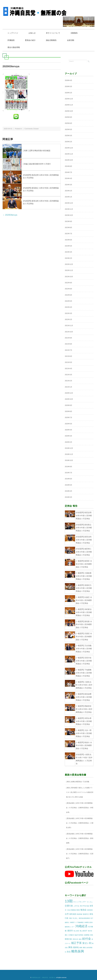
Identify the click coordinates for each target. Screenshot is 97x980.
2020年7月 (68, 418)
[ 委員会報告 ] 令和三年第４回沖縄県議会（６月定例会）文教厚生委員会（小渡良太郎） (80, 823)
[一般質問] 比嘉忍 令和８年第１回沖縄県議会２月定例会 (84, 600)
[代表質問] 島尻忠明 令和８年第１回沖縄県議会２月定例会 (84, 516)
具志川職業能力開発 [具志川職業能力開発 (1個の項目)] (74, 910)
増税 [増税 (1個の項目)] (70, 918)
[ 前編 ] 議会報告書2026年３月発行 (37, 164)
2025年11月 (69, 105)
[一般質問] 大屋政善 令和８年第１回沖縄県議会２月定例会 (84, 576)
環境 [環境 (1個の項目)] (92, 935)
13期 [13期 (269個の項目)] (69, 901)
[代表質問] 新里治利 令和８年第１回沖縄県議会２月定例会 (84, 540)
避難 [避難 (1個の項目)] (81, 948)
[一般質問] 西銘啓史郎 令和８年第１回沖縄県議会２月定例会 (84, 709)
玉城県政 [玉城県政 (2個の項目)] (87, 935)
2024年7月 (68, 172)
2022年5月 (68, 301)
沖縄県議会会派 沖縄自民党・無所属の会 (44, 978)
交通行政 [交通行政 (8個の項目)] (69, 906)
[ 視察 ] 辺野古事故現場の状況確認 (37, 151)
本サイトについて (55, 33)
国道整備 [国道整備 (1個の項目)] (79, 914)
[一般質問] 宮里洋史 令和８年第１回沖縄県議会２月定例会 (84, 661)
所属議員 (11, 40)
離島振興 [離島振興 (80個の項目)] (78, 951)
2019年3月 (68, 497)
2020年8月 (68, 412)
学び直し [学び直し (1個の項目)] (75, 918)
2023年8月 (68, 228)
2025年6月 (68, 124)
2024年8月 (68, 166)
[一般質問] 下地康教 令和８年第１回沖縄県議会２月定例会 (84, 673)
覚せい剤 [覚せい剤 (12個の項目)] (87, 943)
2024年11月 (69, 154)
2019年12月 (69, 448)
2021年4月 (68, 369)
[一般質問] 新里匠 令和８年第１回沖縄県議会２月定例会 (84, 564)
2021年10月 (69, 332)
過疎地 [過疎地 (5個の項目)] (76, 948)
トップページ (13, 33)
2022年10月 (69, 277)
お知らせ (33, 33)
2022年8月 (68, 289)
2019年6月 (68, 479)
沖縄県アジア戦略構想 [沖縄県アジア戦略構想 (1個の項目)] (77, 923)
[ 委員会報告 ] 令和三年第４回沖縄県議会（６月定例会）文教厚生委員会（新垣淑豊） (80, 839)
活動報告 (77, 33)
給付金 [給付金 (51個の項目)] (87, 939)
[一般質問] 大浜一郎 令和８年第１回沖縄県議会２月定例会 (84, 733)
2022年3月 (68, 314)
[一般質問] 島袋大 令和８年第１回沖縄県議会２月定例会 (84, 746)
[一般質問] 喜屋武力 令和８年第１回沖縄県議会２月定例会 (84, 588)
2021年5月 (68, 362)
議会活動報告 (53, 40)
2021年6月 (68, 356)
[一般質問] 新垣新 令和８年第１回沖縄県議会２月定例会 (84, 625)
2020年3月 (68, 436)
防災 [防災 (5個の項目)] (69, 952)
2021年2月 (68, 381)
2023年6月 (68, 240)
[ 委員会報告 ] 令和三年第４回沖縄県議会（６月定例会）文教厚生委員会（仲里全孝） (80, 808)
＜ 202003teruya (10, 215)
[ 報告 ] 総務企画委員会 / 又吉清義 (78, 782)
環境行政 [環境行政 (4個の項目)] (68, 939)
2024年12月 (69, 148)
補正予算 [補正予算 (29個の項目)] (76, 943)
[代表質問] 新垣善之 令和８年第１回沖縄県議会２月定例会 (84, 528)
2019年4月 (68, 491)
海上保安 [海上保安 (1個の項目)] (76, 931)
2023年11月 (69, 209)
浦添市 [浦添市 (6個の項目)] (70, 931)
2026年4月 (68, 81)
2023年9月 (68, 222)
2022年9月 (68, 283)
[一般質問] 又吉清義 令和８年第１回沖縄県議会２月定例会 (84, 649)
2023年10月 (69, 215)
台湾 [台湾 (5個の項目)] (67, 914)
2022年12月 (69, 264)
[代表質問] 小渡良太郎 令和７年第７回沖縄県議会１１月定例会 (84, 759)
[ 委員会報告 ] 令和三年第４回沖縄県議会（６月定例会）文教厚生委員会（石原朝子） (80, 854)
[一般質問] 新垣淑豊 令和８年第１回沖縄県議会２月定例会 (84, 697)
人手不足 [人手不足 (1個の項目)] (76, 906)
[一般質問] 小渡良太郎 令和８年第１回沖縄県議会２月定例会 (84, 685)
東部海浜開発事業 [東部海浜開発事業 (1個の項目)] (84, 918)
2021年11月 (69, 326)
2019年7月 (68, 473)
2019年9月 (68, 467)
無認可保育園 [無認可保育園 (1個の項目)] (79, 935)
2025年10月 (69, 111)
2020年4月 (68, 430)
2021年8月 (68, 344)
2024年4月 (68, 179)
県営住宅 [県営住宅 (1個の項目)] (75, 939)
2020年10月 (69, 399)
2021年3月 (68, 375)
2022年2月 (68, 320)
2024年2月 (68, 191)
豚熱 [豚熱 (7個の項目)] (70, 947)
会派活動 (73, 40)
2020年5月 (68, 424)
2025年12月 (69, 99)
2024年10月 (69, 160)
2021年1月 (68, 387)
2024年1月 (68, 197)
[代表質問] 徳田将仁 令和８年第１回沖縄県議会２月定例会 (84, 552)
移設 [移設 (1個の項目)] (80, 939)
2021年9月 (68, 338)
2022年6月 (68, 295)
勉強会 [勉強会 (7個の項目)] (83, 910)
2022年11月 (69, 271)
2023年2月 (68, 258)
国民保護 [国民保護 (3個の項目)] (73, 914)
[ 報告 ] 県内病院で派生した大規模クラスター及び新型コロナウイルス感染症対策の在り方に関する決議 (80, 792)
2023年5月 (68, 246)
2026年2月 (68, 93)
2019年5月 (68, 485)
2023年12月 (69, 203)
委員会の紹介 (31, 40)
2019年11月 (69, 454)
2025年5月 (68, 130)
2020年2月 (68, 442)
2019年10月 (69, 461)
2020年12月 (69, 393)
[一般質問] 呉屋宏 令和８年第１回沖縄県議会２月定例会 (84, 637)
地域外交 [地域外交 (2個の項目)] (86, 914)
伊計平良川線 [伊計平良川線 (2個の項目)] (84, 906)
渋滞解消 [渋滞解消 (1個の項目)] (71, 935)
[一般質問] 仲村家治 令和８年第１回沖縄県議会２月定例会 (84, 613)
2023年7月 (68, 234)
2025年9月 (68, 117)
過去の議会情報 (14, 47)
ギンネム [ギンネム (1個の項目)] (90, 902)
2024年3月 (68, 185)
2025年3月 (68, 136)
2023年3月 (68, 252)
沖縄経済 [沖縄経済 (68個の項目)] (81, 926)
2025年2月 (68, 142)
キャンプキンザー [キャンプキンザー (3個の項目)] (80, 902)
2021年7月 (68, 350)
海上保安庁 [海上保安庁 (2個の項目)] (83, 931)
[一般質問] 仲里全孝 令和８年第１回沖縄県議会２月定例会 (84, 721)
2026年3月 (68, 87)
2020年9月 (68, 405)
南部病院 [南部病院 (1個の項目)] (90, 910)
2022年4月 (68, 307)
